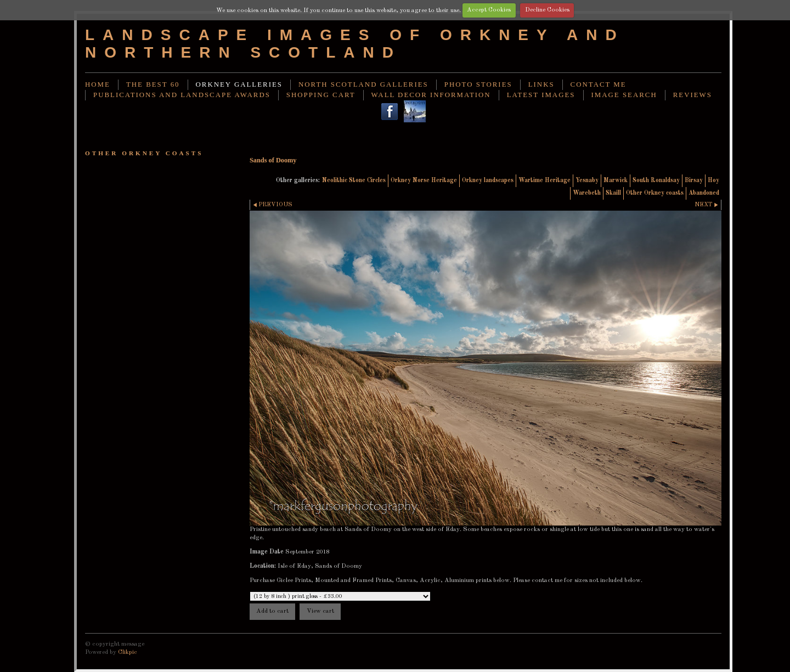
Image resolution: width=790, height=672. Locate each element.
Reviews (693, 95)
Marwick (616, 180)
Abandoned (704, 193)
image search (624, 95)
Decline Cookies (547, 10)
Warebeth (587, 193)
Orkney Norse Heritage (424, 180)
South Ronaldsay (656, 180)
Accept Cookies (489, 10)
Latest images (541, 95)
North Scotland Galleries (363, 84)
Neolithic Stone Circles (354, 180)
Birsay (694, 180)
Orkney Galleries (239, 84)
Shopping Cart (321, 95)
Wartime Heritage (544, 180)
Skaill (613, 193)
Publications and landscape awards (182, 95)
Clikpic (128, 652)
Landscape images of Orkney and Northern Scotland (355, 44)
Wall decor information (431, 95)
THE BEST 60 (153, 84)
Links (541, 84)
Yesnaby (587, 180)
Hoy (713, 180)
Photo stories (478, 84)
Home (98, 84)
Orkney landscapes (488, 180)
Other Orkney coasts (655, 193)
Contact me (599, 84)
